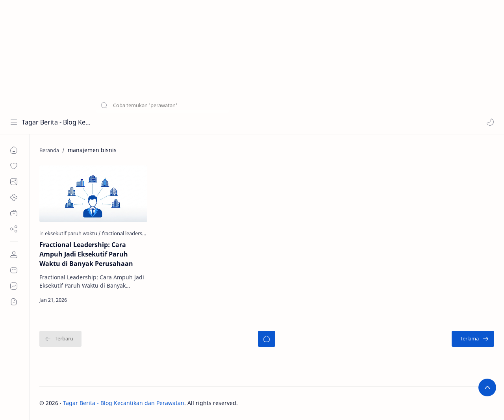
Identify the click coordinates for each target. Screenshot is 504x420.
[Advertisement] (236, 55)
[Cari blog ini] (163, 122)
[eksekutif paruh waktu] (73, 233)
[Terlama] (473, 339)
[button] (490, 122)
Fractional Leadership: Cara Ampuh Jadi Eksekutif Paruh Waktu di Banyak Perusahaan (86, 254)
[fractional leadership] (126, 233)
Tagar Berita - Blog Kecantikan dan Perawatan (56, 122)
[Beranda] (267, 339)
